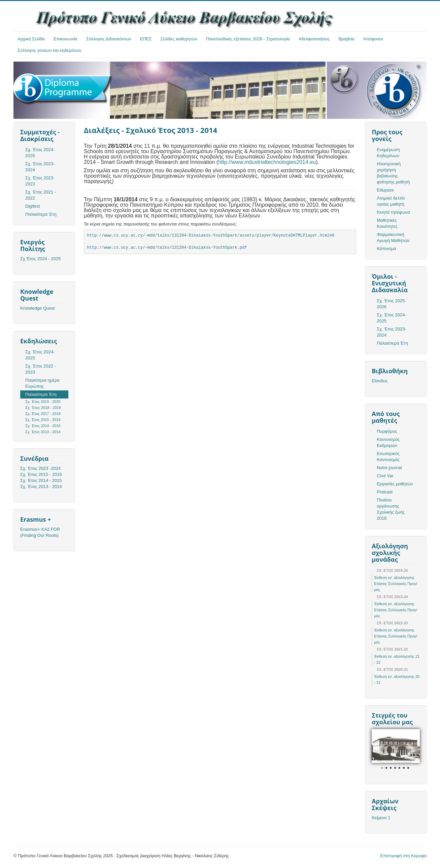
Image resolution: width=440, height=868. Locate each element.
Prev (380, 750)
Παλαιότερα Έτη (41, 214)
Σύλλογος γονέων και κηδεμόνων (49, 50)
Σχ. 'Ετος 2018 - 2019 (43, 408)
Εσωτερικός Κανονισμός (388, 457)
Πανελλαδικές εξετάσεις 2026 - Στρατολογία (248, 39)
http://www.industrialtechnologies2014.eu (267, 162)
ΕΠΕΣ (146, 39)
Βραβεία (346, 39)
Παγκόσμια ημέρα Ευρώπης (42, 383)
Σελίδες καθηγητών (179, 39)
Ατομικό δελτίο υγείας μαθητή (391, 201)
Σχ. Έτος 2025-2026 (392, 304)
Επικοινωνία (65, 39)
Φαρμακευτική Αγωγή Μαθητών (393, 237)
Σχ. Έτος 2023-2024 (40, 167)
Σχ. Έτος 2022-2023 (40, 181)
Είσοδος (380, 381)
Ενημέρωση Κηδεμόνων (388, 153)
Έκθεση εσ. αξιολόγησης (394, 578)
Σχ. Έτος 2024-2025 (40, 153)
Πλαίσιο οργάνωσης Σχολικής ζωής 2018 (391, 509)
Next (411, 750)
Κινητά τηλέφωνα (393, 212)
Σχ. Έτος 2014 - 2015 (43, 426)
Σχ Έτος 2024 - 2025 (40, 259)
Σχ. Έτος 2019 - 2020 (43, 402)
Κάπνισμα (386, 249)
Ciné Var (385, 476)
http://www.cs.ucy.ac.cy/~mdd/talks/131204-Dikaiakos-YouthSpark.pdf (167, 248)
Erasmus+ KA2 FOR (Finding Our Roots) (40, 532)
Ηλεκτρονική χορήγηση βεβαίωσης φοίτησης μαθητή (393, 173)
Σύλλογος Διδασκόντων (109, 39)
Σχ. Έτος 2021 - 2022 (41, 195)
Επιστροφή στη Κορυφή (404, 856)
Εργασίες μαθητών (395, 484)
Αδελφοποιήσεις (314, 39)
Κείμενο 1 (381, 818)
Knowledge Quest (38, 308)
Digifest (32, 206)
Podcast (385, 492)
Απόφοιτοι (373, 39)
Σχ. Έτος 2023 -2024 (40, 468)
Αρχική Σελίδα (31, 39)
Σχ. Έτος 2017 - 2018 (43, 414)
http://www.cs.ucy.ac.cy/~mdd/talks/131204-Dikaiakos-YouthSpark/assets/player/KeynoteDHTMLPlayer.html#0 (211, 236)
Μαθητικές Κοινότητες (387, 223)
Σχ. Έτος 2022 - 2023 (41, 369)
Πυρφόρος (387, 431)
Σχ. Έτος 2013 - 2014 (43, 432)
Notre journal (389, 468)
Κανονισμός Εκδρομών (388, 442)
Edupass (385, 190)
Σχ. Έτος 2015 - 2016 (43, 420)
